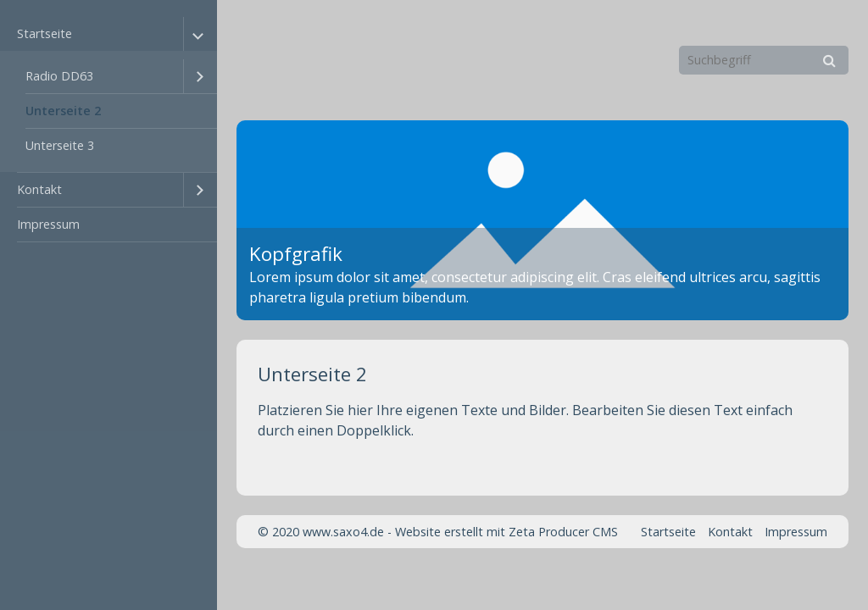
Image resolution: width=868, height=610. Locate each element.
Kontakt (39, 189)
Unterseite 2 (63, 111)
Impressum (48, 224)
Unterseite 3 (60, 145)
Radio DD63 (59, 76)
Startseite (45, 33)
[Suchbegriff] (764, 60)
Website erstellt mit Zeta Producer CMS (506, 532)
